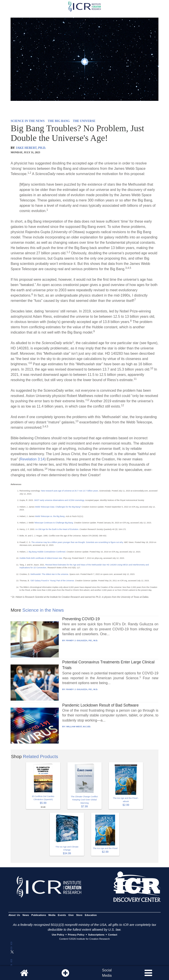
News (26, 915)
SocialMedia (107, 973)
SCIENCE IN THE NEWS (28, 121)
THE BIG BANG (59, 121)
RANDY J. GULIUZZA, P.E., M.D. (82, 640)
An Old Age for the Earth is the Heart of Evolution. (57, 529)
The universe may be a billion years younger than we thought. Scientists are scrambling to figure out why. (77, 542)
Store (79, 915)
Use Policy (58, 935)
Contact (113, 935)
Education (91, 915)
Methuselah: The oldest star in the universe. (50, 574)
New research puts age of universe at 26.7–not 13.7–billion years (69, 491)
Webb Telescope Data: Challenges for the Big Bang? (58, 507)
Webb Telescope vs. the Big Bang (50, 516)
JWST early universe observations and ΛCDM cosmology (59, 500)
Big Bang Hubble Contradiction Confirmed (47, 552)
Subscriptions (96, 935)
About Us (14, 915)
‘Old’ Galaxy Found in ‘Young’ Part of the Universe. (52, 581)
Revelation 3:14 (32, 459)
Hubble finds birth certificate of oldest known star (41, 558)
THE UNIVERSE (84, 121)
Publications (39, 915)
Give (71, 915)
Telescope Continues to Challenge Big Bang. (53, 523)
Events (62, 915)
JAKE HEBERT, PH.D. (31, 148)
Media (52, 915)
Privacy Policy (76, 935)
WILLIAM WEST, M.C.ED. (79, 726)
